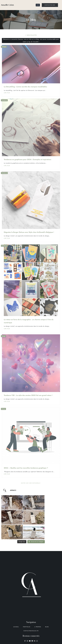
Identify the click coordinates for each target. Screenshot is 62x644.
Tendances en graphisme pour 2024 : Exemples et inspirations (28, 159)
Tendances (4, 100)
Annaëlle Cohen (7, 5)
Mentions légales (54, 641)
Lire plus (7, 93)
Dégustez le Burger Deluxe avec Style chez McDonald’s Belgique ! (29, 232)
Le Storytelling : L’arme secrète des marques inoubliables (25, 87)
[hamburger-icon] (38, 5)
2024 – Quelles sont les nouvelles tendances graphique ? (26, 468)
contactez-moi (50, 5)
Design (3, 336)
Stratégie (4, 47)
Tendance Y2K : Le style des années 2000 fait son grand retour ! (28, 395)
